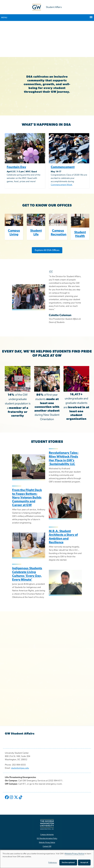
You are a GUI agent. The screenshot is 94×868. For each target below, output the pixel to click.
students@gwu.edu (20, 768)
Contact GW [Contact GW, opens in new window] (47, 846)
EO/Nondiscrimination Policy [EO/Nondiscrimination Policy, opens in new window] (47, 838)
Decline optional (68, 863)
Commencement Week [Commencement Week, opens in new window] (61, 185)
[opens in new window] (7, 799)
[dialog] (47, 859)
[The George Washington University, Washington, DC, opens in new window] (47, 824)
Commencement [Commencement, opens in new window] (63, 167)
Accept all (84, 863)
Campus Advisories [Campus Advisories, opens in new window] (47, 835)
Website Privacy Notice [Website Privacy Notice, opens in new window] (47, 842)
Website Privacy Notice (75, 854)
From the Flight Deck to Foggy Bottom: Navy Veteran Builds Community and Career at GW (27, 498)
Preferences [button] (53, 863)
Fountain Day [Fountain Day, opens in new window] (16, 167)
